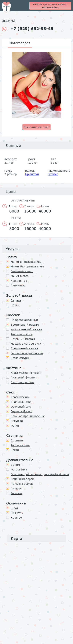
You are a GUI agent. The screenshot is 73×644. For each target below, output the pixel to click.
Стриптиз (17, 440)
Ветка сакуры (20, 358)
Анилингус (18, 285)
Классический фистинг (26, 373)
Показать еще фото (36, 127)
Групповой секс (21, 411)
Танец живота (20, 445)
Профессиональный (24, 320)
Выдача (16, 300)
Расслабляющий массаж (27, 353)
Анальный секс (21, 402)
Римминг (16, 493)
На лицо (16, 517)
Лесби (15, 450)
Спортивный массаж (24, 348)
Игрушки (17, 421)
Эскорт (15, 465)
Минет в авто (20, 276)
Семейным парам (22, 479)
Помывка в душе (22, 484)
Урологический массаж (26, 329)
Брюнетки (32, 174)
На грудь (17, 513)
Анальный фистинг (24, 377)
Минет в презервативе (26, 262)
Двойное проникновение (28, 416)
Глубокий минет (22, 271)
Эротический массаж (25, 325)
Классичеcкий (20, 397)
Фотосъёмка (19, 469)
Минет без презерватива (27, 266)
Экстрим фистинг (22, 382)
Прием (15, 305)
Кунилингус (19, 281)
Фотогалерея (20, 43)
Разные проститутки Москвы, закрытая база (50, 6)
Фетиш (15, 425)
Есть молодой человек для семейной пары (40, 474)
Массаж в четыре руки (26, 344)
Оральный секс (21, 406)
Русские (53, 174)
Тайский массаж (22, 334)
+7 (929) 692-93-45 (28, 29)
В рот (14, 508)
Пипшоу (16, 488)
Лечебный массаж (23, 339)
